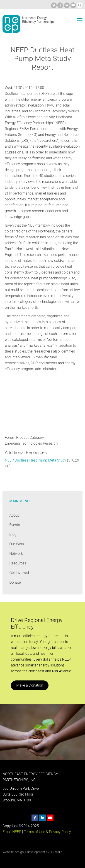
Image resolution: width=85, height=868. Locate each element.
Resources (18, 563)
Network (16, 554)
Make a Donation (30, 685)
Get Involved (19, 573)
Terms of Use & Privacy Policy (47, 832)
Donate (15, 582)
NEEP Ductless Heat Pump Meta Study (35, 460)
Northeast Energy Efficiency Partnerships (38, 20)
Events (15, 525)
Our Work (17, 544)
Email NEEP (12, 832)
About (14, 515)
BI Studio (56, 852)
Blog (13, 535)
